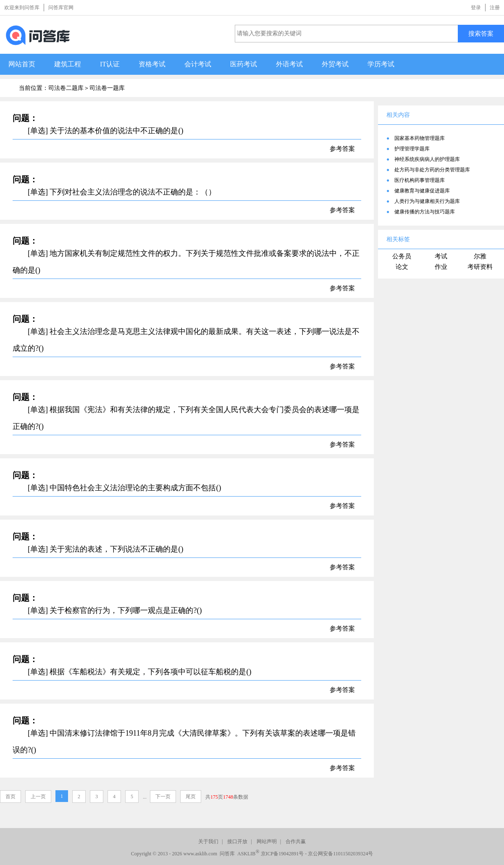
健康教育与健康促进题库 (422, 191)
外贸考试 (335, 64)
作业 (441, 267)
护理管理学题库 (412, 149)
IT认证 (110, 64)
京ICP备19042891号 (282, 854)
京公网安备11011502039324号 (340, 854)
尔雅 (480, 256)
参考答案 (342, 149)
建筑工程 (68, 64)
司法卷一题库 (107, 88)
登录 (476, 8)
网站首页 (22, 64)
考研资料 (480, 267)
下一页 (163, 797)
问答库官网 (61, 8)
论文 (402, 267)
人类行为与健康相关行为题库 (427, 201)
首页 (10, 797)
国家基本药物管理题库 (420, 138)
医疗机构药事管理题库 (420, 180)
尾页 (191, 797)
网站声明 (267, 841)
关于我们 (208, 841)
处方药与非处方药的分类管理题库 (432, 170)
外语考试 (289, 64)
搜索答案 (481, 33)
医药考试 (244, 64)
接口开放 (237, 841)
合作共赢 (296, 841)
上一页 (38, 797)
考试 (441, 256)
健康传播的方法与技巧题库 (425, 212)
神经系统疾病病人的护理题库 (427, 159)
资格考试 (152, 64)
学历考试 (381, 64)
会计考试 (198, 64)
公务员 (402, 256)
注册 (495, 8)
